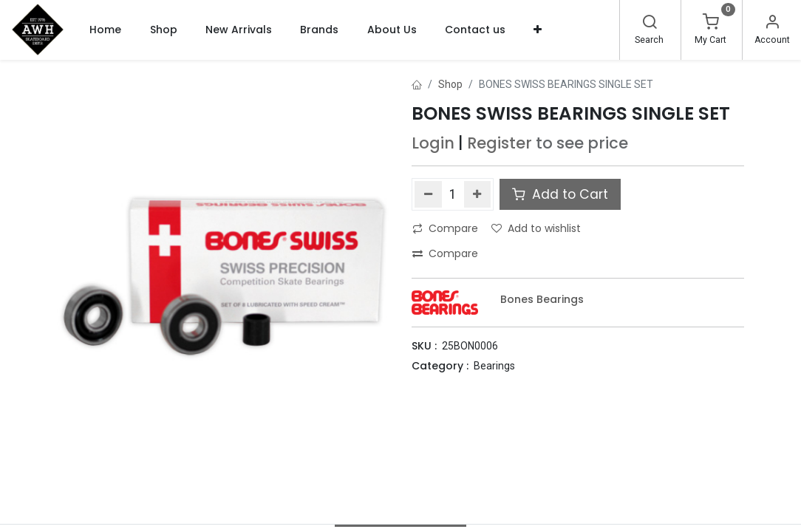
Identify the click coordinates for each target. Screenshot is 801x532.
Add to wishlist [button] (536, 228)
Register (500, 143)
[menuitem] (105, 30)
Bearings (494, 366)
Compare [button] (445, 228)
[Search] (650, 24)
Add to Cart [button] (560, 194)
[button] (538, 30)
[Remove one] (428, 194)
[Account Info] (772, 24)
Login (433, 143)
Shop (450, 84)
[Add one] (478, 194)
